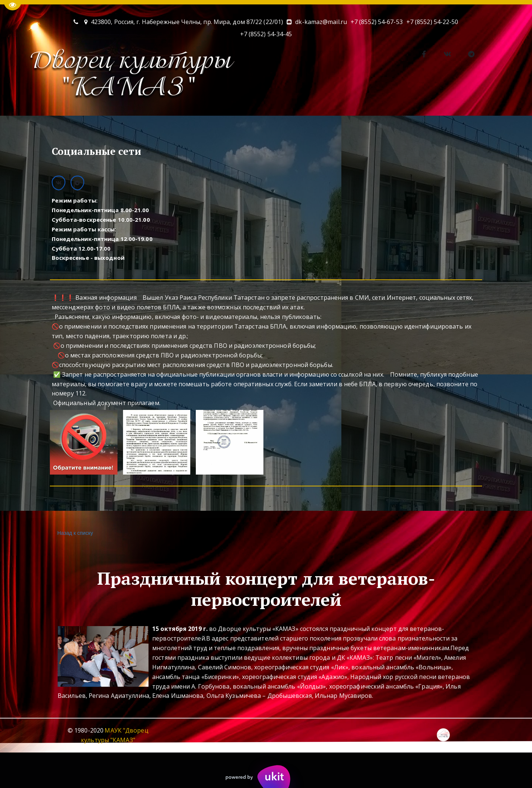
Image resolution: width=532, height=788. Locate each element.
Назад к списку (74, 533)
